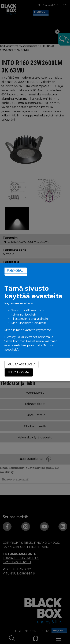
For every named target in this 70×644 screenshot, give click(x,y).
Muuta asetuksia (21, 364)
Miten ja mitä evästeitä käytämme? (28, 330)
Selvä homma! (19, 372)
